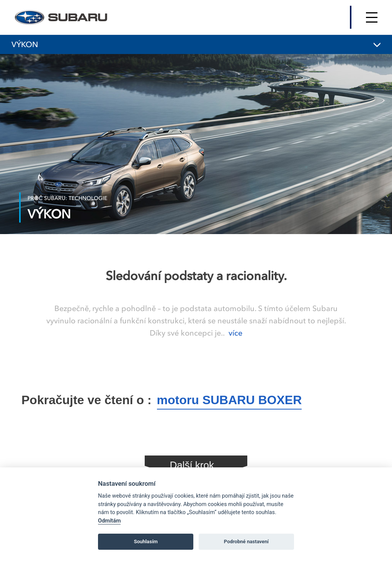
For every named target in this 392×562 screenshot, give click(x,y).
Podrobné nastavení (246, 542)
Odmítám (109, 521)
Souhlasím (146, 542)
